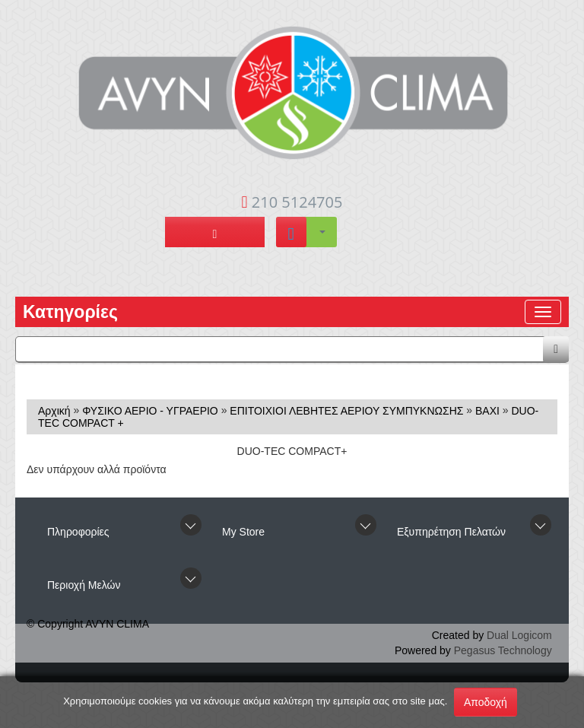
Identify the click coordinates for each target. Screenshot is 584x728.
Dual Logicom (519, 635)
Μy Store (243, 532)
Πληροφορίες (78, 532)
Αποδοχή (486, 702)
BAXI (487, 411)
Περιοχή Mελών (84, 585)
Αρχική (54, 411)
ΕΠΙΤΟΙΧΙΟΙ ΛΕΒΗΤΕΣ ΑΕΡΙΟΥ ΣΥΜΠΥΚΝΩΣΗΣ (346, 411)
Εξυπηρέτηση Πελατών (451, 532)
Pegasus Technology (503, 650)
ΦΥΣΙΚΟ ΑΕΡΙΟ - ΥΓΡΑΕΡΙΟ (150, 411)
